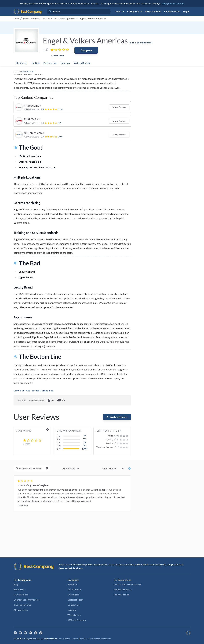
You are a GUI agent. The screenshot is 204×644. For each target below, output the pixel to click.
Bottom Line (50, 63)
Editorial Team (75, 600)
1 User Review (57, 56)
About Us (72, 584)
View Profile (119, 107)
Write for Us (74, 615)
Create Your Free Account (127, 584)
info (47, 429)
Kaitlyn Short (28, 72)
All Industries (21, 610)
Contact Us (73, 605)
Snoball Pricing (121, 595)
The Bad (35, 63)
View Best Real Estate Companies (33, 390)
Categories (135, 11)
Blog (16, 584)
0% (84, 436)
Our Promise (74, 589)
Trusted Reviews (22, 605)
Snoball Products (123, 589)
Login (186, 11)
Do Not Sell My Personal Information (96, 639)
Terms (75, 639)
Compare (86, 50)
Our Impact (73, 595)
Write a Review (153, 11)
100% (85, 449)
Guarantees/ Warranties (27, 600)
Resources (19, 589)
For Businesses (172, 11)
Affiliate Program (77, 620)
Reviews (65, 63)
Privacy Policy (64, 639)
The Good (21, 63)
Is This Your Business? (141, 43)
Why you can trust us (173, 3)
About (120, 11)
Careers (72, 610)
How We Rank (21, 595)
